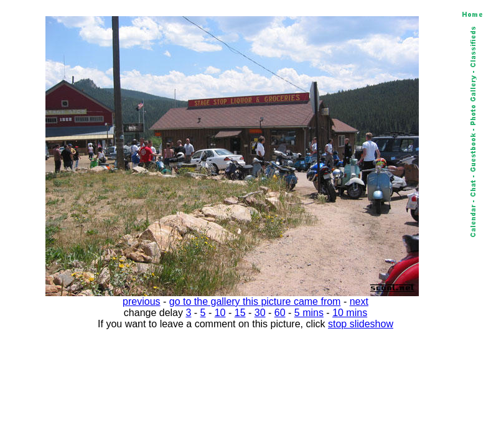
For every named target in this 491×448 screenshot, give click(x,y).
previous (141, 301)
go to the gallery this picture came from (255, 301)
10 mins (350, 313)
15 (240, 313)
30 (260, 313)
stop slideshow (361, 324)
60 (280, 313)
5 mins (309, 313)
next (359, 301)
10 (220, 313)
